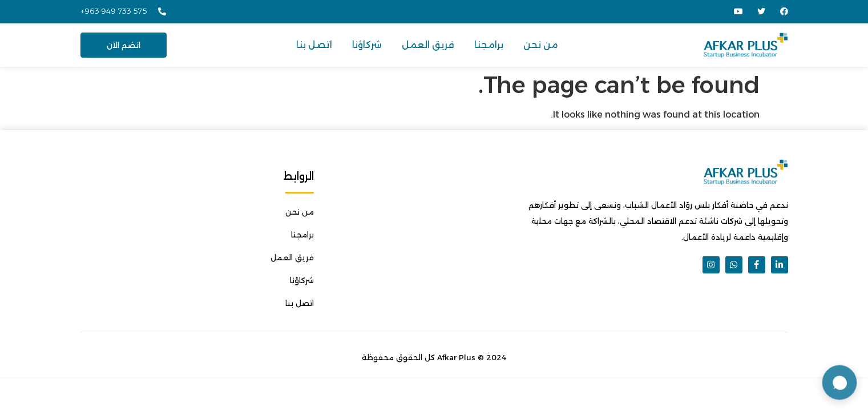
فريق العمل (428, 45)
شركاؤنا (367, 45)
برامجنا (489, 45)
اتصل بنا (314, 45)
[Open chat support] (839, 382)
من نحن (541, 45)
